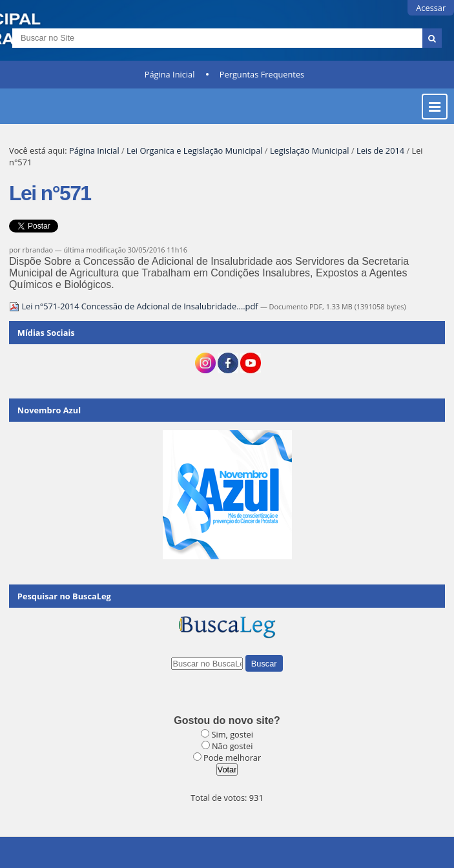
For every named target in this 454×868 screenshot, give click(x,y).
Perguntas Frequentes (262, 74)
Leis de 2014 (380, 150)
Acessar (431, 8)
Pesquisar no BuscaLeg (64, 596)
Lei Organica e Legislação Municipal (195, 150)
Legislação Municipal (310, 150)
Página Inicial (170, 74)
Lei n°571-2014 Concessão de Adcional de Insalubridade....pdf (135, 306)
